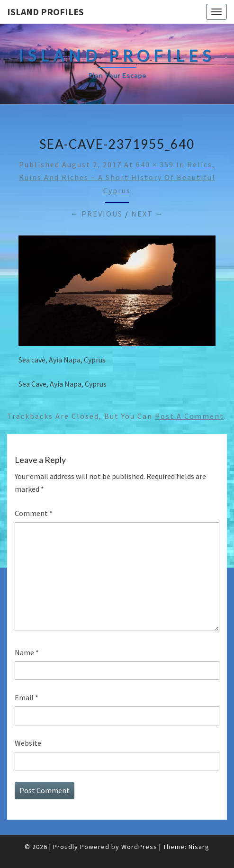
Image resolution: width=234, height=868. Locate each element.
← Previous (97, 214)
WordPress (139, 847)
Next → (148, 214)
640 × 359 (155, 164)
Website (28, 743)
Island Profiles (45, 12)
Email (27, 697)
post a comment (189, 416)
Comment (34, 513)
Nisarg (199, 847)
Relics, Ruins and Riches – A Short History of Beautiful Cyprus (117, 177)
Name (27, 652)
